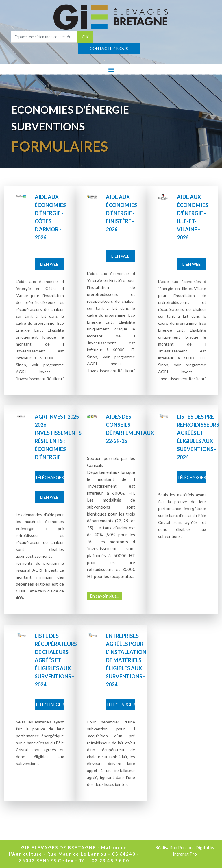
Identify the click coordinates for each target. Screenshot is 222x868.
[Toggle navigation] (111, 69)
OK (85, 37)
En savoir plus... (104, 596)
